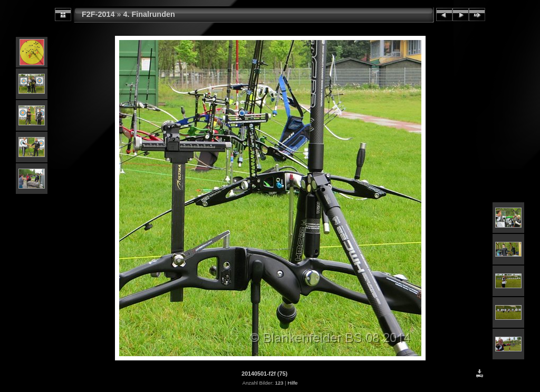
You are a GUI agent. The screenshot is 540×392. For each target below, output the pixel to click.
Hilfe (292, 383)
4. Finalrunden (149, 14)
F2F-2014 (98, 14)
